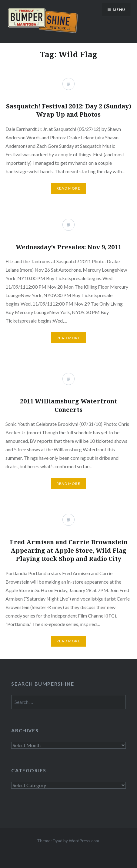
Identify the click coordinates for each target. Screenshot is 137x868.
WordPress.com (84, 841)
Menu (119, 10)
